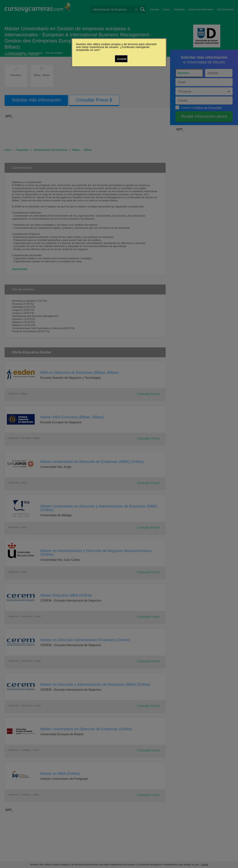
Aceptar (122, 59)
